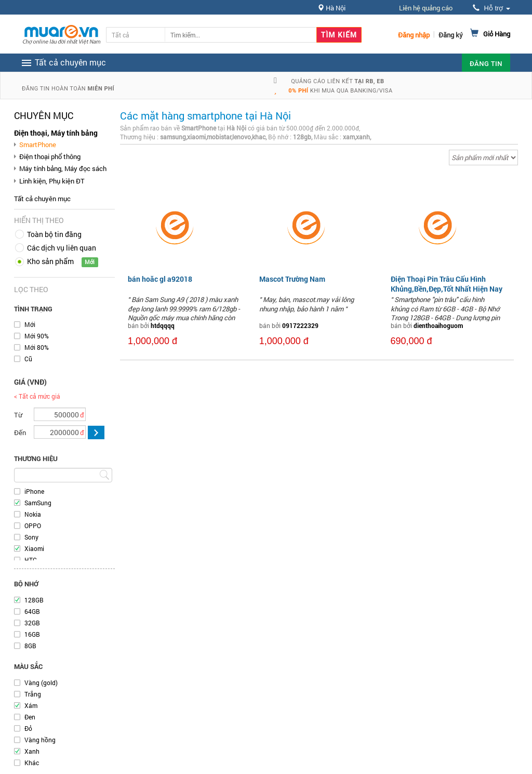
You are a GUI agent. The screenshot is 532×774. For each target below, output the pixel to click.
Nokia (33, 514)
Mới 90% (37, 336)
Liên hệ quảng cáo (426, 8)
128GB (34, 600)
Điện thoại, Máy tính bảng (56, 133)
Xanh (32, 751)
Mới (30, 324)
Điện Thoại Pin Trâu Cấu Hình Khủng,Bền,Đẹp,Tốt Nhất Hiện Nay (447, 284)
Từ (18, 415)
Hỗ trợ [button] (491, 8)
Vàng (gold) (41, 683)
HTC (31, 560)
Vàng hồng (40, 740)
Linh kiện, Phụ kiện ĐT (52, 181)
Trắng (33, 694)
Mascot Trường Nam (292, 279)
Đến (20, 432)
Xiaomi (34, 548)
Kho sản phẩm (50, 261)
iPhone (34, 491)
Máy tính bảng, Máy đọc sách (63, 168)
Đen (30, 717)
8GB (30, 646)
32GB (32, 623)
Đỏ (28, 728)
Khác (32, 763)
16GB (32, 634)
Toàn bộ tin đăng (54, 234)
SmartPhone (38, 145)
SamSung (38, 503)
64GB (32, 611)
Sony (31, 537)
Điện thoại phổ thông (50, 156)
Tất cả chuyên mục (42, 199)
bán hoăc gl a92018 (160, 279)
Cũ (28, 359)
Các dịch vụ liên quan (62, 248)
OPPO (33, 526)
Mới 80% (37, 347)
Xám (31, 705)
